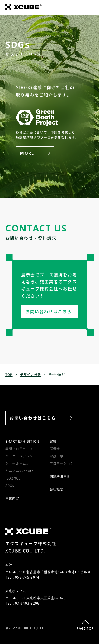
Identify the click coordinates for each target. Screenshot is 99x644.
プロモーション (62, 463)
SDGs (10, 486)
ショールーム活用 (19, 463)
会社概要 (57, 489)
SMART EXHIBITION (22, 441)
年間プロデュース (19, 449)
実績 (53, 441)
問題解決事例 (60, 476)
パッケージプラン (19, 456)
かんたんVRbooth (19, 471)
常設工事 (57, 456)
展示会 (55, 449)
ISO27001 (13, 478)
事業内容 (12, 498)
